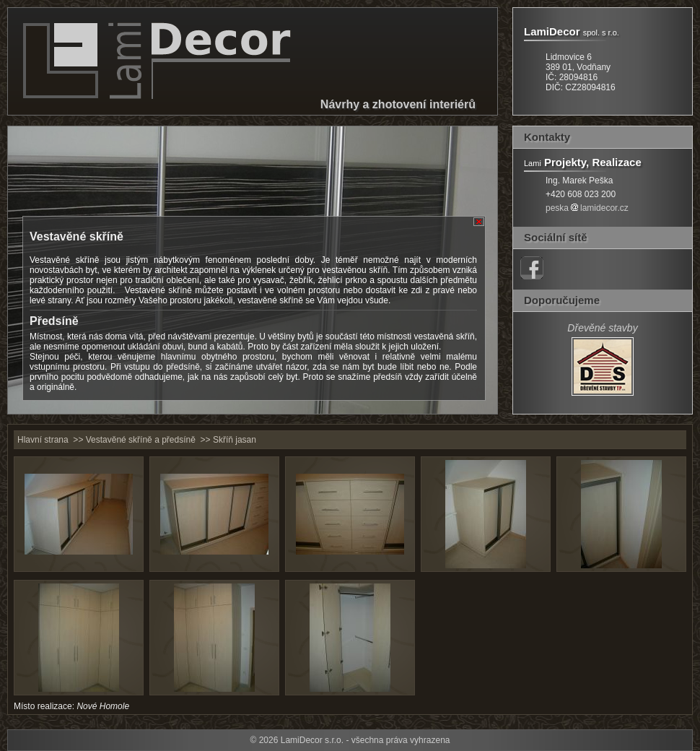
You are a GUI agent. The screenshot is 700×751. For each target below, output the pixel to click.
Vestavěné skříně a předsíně (141, 440)
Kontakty (547, 137)
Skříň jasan (235, 440)
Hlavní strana (43, 440)
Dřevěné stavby (602, 328)
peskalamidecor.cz (587, 208)
